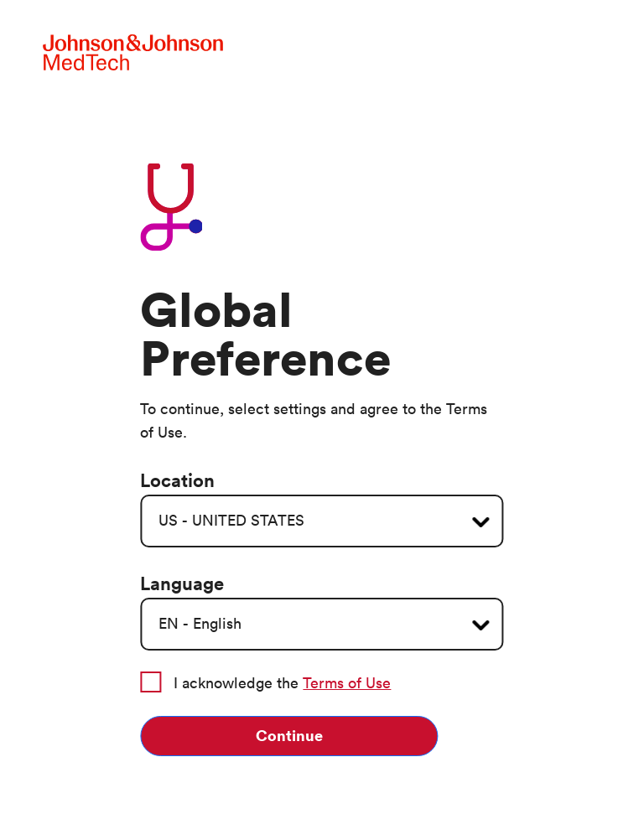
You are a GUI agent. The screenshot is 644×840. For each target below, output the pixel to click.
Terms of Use (347, 683)
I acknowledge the (265, 682)
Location (177, 481)
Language (182, 584)
